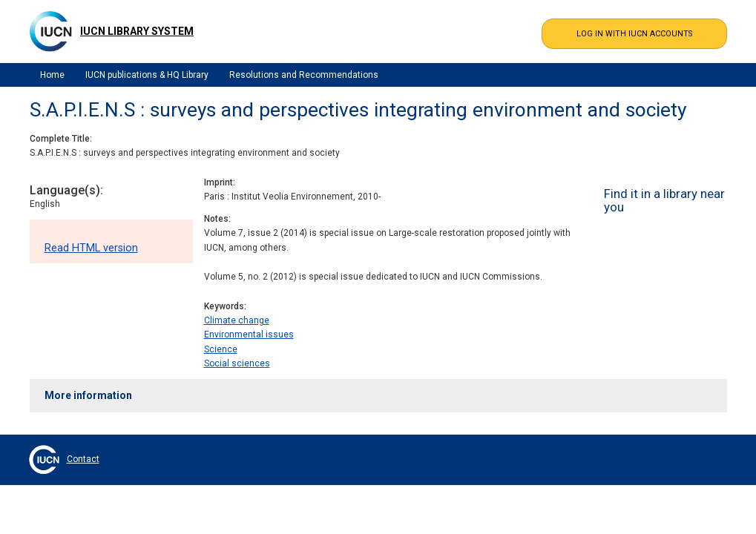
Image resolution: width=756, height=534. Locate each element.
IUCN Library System (137, 31)
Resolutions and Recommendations (304, 75)
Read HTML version (91, 248)
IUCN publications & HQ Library (147, 75)
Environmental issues (249, 334)
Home (52, 75)
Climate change (237, 320)
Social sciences (237, 363)
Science (221, 349)
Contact (83, 459)
